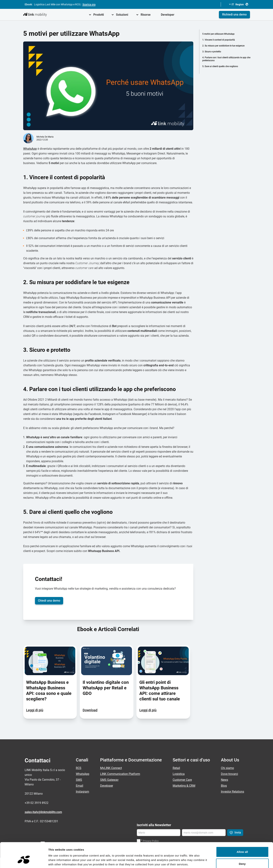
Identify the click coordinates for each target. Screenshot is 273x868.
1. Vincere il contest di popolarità (219, 40)
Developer (168, 15)
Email (80, 786)
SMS (79, 780)
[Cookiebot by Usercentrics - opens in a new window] (24, 861)
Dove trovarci (229, 774)
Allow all (242, 832)
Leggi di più (35, 710)
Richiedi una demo (234, 14)
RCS (79, 768)
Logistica (179, 774)
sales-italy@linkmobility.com (43, 812)
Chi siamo (227, 768)
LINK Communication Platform (120, 774)
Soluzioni (122, 15)
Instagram (82, 792)
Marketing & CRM (184, 786)
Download (90, 710)
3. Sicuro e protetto (212, 52)
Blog (224, 786)
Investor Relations (233, 792)
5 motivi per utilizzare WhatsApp (218, 34)
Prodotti (99, 15)
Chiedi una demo (49, 601)
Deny (242, 844)
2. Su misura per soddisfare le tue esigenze (223, 46)
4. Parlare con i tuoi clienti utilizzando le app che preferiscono (226, 59)
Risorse (146, 15)
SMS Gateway (109, 780)
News (224, 780)
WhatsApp (30, 149)
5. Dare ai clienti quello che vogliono (220, 66)
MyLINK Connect (111, 768)
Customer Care (182, 780)
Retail (176, 768)
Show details (193, 861)
